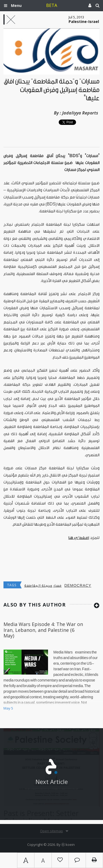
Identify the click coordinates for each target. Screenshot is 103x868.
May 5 (8, 708)
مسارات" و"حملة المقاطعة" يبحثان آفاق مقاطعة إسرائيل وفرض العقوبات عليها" (52, 90)
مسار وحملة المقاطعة (43, 586)
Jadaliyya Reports (80, 113)
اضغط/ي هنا (79, 538)
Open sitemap (51, 831)
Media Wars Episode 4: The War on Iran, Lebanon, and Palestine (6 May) (43, 630)
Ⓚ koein (68, 845)
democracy (78, 586)
